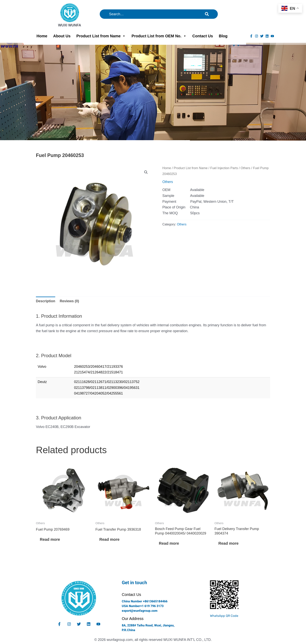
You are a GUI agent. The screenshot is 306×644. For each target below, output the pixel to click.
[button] (146, 172)
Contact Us (203, 36)
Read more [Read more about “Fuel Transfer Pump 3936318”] (109, 539)
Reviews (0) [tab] (69, 301)
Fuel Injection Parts (224, 168)
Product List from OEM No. (159, 36)
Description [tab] (46, 301)
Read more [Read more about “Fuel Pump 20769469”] (50, 539)
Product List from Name (101, 36)
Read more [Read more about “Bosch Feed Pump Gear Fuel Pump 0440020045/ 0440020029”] (169, 543)
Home (42, 36)
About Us (62, 36)
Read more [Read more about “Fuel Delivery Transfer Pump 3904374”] (228, 543)
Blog (223, 36)
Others (246, 168)
